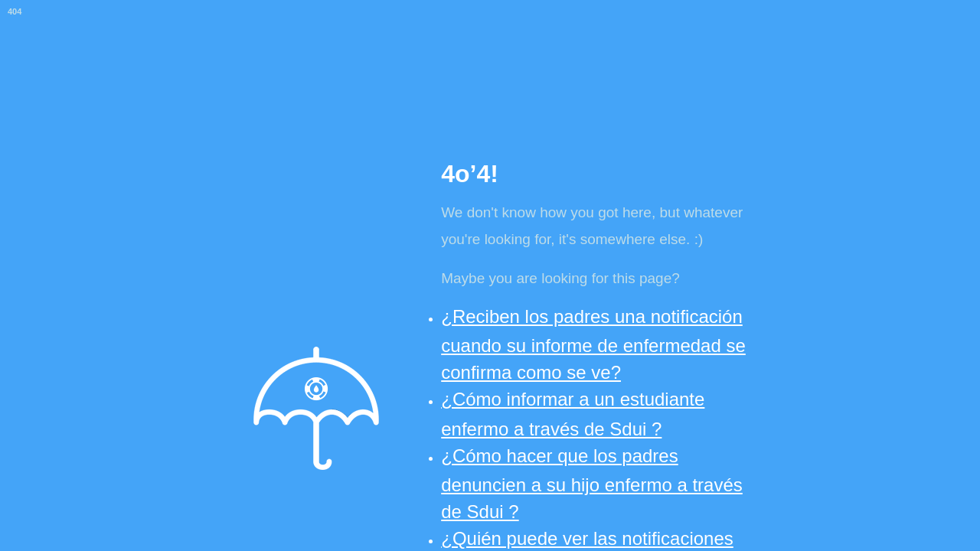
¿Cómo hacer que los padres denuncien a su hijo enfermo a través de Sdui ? (592, 484)
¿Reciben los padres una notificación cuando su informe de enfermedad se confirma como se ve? (593, 344)
